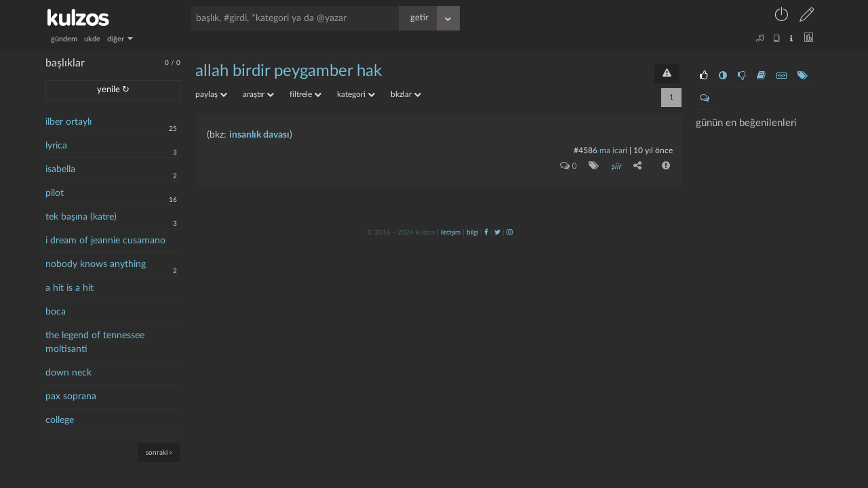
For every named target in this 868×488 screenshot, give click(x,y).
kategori (356, 94)
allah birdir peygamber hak (289, 71)
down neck (68, 373)
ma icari (613, 150)
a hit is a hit (70, 288)
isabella (60, 169)
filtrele (305, 94)
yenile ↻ (113, 90)
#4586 (586, 150)
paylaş (211, 94)
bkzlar (406, 94)
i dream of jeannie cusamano (105, 241)
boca (56, 312)
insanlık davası (259, 135)
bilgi (472, 232)
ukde (92, 39)
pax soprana (71, 396)
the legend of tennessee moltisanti (95, 342)
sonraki (159, 452)
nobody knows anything (96, 264)
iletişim (451, 232)
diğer (120, 39)
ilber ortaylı (68, 122)
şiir (616, 166)
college (60, 420)
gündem (64, 39)
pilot (55, 193)
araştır (258, 94)
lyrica (56, 146)
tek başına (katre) (81, 217)
